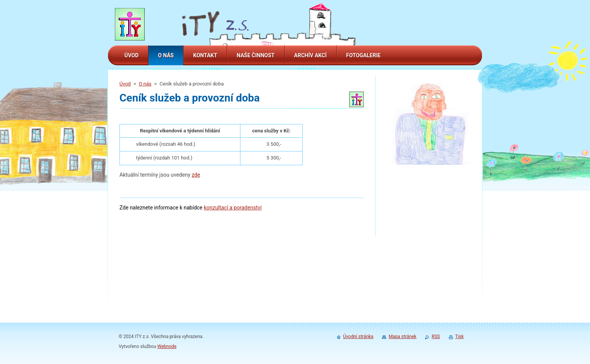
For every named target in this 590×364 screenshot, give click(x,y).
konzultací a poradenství (233, 208)
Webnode (167, 346)
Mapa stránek (402, 337)
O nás (145, 84)
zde (196, 175)
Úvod (125, 84)
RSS (436, 337)
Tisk (459, 337)
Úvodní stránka (358, 337)
